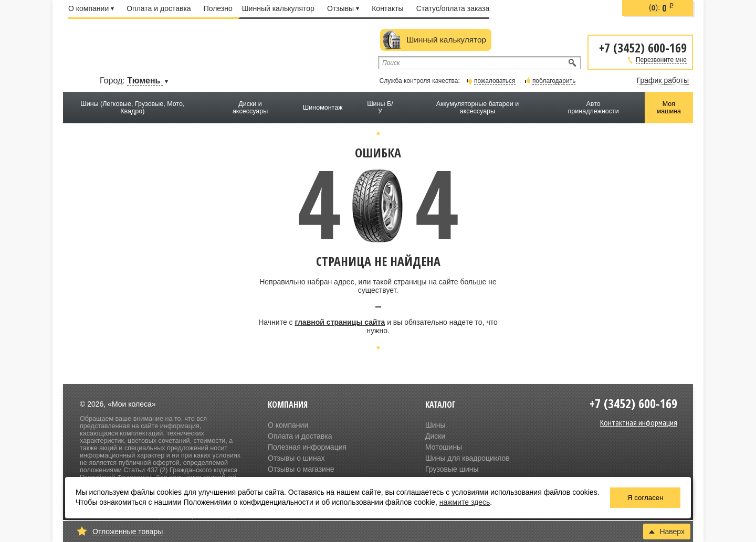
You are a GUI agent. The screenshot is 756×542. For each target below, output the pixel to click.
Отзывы (343, 8)
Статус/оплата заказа (453, 8)
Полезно (218, 8)
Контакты (387, 8)
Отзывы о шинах (296, 458)
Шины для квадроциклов (468, 458)
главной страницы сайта (340, 322)
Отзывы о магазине (301, 469)
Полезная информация (307, 447)
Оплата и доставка (159, 8)
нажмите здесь (465, 502)
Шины (435, 425)
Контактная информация (639, 422)
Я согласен (645, 498)
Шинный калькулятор (278, 8)
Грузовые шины (452, 469)
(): (661, 8)
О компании (91, 8)
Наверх (667, 532)
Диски (435, 436)
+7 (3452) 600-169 (643, 47)
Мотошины (444, 447)
